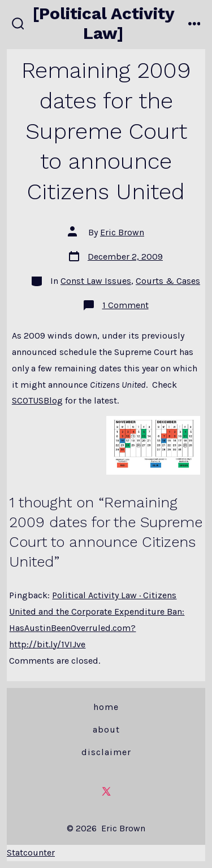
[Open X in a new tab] (106, 791)
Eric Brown (122, 232)
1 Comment (126, 305)
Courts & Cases (168, 281)
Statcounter (31, 852)
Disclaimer (106, 752)
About (106, 729)
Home (106, 707)
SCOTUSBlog (37, 400)
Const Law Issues (96, 281)
